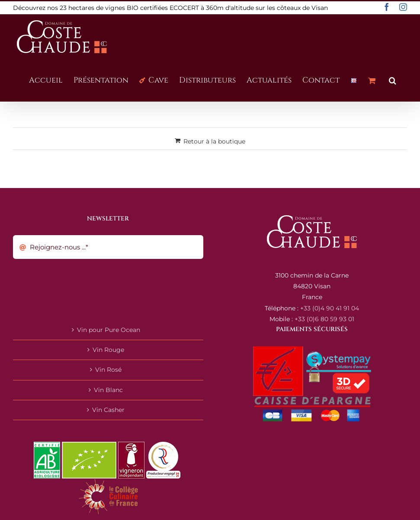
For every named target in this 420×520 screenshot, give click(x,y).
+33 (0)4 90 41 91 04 (330, 308)
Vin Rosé (108, 370)
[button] (393, 80)
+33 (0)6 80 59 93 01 (324, 319)
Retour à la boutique (214, 141)
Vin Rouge (108, 350)
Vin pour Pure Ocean (109, 330)
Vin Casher (108, 410)
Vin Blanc (108, 390)
